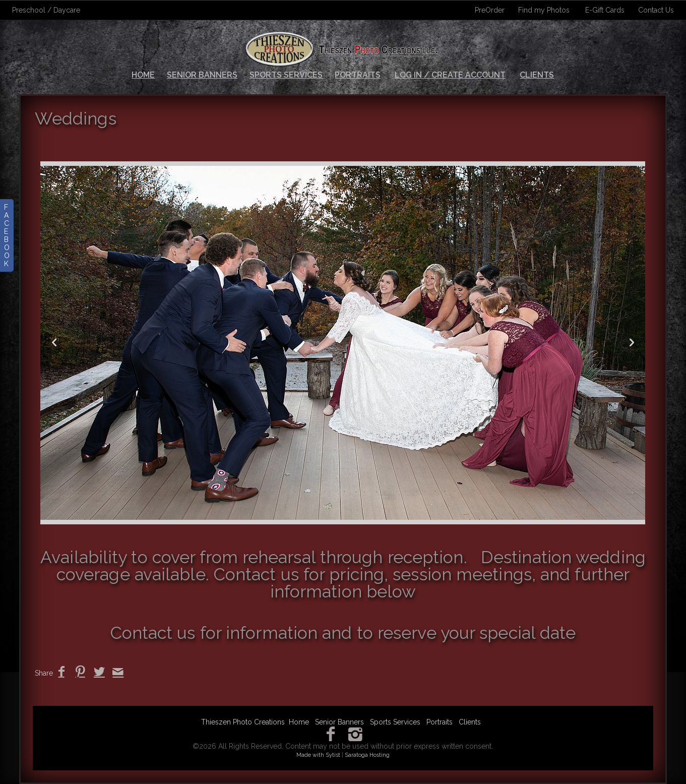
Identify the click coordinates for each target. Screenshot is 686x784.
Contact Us (656, 10)
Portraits (358, 75)
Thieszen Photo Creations (243, 722)
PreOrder (490, 10)
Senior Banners (202, 75)
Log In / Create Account (450, 75)
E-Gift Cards (605, 10)
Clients (537, 75)
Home (143, 75)
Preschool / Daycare (46, 10)
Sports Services (286, 75)
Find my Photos (544, 10)
